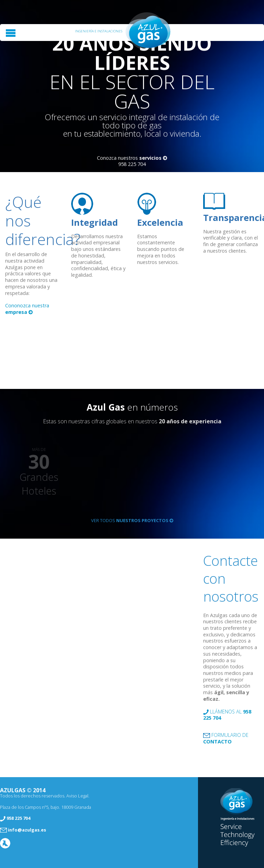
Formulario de (226, 738)
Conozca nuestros (132, 158)
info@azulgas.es (27, 830)
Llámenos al (227, 715)
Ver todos (132, 520)
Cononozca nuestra (27, 309)
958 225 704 (132, 164)
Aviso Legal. (78, 796)
